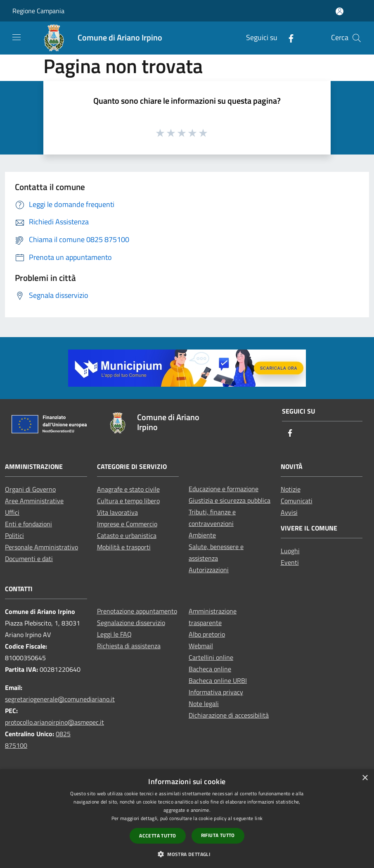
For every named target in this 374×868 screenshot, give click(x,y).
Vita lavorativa (117, 512)
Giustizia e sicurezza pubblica (230, 500)
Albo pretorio (207, 634)
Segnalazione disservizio (131, 623)
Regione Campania (38, 11)
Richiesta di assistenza (129, 646)
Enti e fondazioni (28, 524)
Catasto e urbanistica (127, 535)
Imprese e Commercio (127, 524)
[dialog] (187, 819)
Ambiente (202, 535)
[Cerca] (357, 38)
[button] (187, 854)
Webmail (201, 646)
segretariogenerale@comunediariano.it (60, 699)
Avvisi (289, 512)
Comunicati (297, 501)
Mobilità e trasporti (124, 547)
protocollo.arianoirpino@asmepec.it (54, 722)
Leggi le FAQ (114, 634)
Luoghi (290, 551)
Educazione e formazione (224, 489)
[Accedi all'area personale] (340, 11)
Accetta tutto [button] (157, 836)
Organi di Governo (30, 489)
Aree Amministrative (34, 501)
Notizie (291, 489)
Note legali (204, 704)
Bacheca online (210, 669)
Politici (14, 535)
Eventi (290, 562)
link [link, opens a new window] (259, 818)
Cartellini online (211, 657)
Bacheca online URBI (218, 680)
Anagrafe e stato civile (128, 489)
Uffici (12, 512)
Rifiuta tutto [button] (218, 835)
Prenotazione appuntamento (137, 611)
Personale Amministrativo (41, 547)
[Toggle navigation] (17, 37)
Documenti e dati (29, 559)
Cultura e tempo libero (128, 501)
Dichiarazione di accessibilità (229, 715)
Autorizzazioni (209, 570)
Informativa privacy (216, 692)
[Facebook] (288, 38)
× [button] (365, 778)
